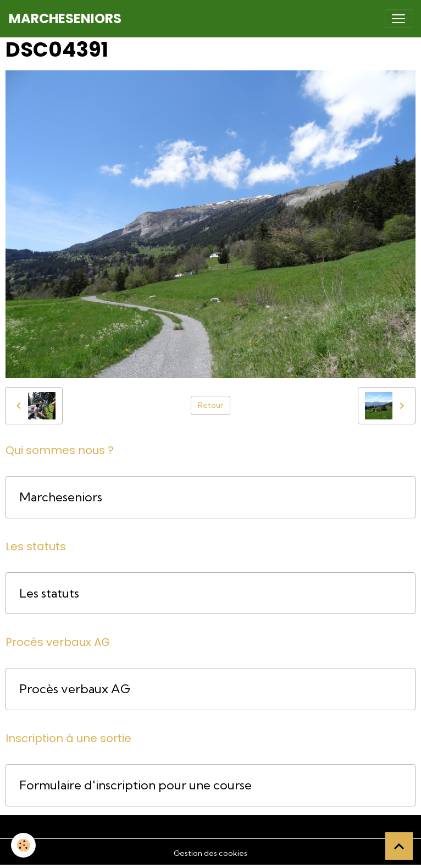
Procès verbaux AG (75, 689)
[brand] (65, 19)
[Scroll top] (399, 846)
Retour (210, 405)
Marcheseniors (61, 497)
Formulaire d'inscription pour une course (135, 785)
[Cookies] (23, 845)
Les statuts (49, 593)
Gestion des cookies (210, 853)
